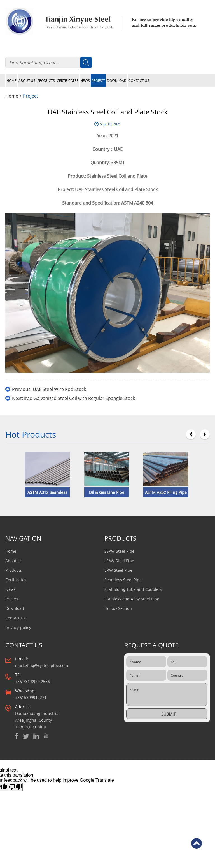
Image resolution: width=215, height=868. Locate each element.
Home (11, 81)
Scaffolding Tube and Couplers (133, 589)
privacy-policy (18, 627)
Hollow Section (118, 608)
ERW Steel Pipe (118, 570)
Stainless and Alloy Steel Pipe (132, 599)
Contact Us (139, 81)
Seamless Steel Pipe (123, 580)
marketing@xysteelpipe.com (42, 666)
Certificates (68, 81)
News (85, 81)
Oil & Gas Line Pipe (107, 492)
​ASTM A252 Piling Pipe (166, 492)
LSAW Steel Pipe (119, 561)
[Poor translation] (15, 787)
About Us (27, 81)
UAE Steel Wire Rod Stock (59, 389)
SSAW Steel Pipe (119, 551)
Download (117, 81)
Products (46, 81)
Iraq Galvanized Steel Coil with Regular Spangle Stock (80, 398)
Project (98, 81)
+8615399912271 (31, 697)
